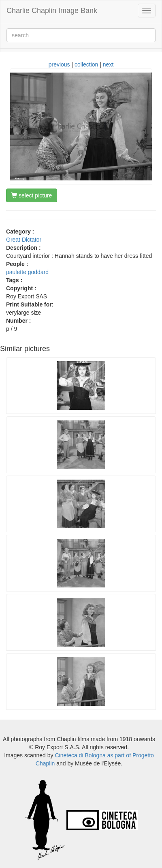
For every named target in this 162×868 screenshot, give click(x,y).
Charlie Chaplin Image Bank (52, 11)
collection (86, 64)
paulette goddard (27, 272)
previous (59, 64)
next (108, 64)
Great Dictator (24, 240)
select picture (32, 195)
